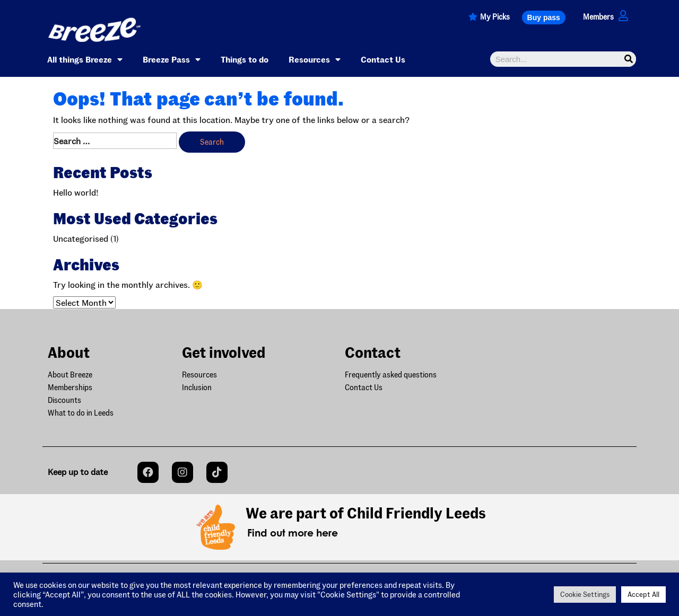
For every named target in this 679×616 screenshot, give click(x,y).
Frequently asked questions (391, 375)
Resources (315, 59)
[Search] (628, 59)
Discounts (64, 400)
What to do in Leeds (81, 413)
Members (598, 17)
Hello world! (76, 192)
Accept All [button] (643, 594)
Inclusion (197, 387)
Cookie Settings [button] (585, 594)
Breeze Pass (172, 59)
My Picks (495, 17)
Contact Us (383, 59)
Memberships (70, 387)
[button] (544, 17)
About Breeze (70, 375)
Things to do (245, 59)
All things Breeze (85, 59)
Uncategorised (81, 238)
